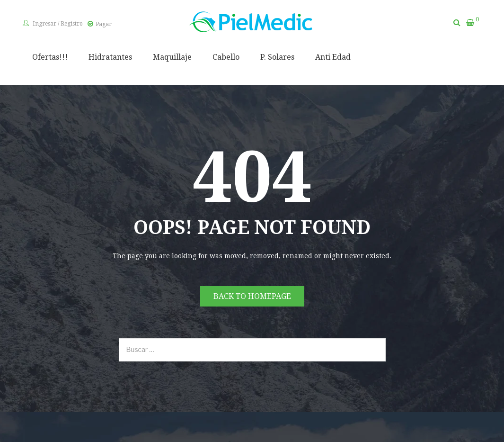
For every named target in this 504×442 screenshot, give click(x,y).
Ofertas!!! (50, 57)
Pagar (104, 24)
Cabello (226, 57)
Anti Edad (333, 57)
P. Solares (277, 57)
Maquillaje (172, 57)
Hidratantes (110, 57)
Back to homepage (252, 296)
